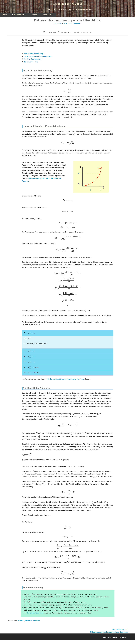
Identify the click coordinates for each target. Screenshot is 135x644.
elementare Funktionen (35, 614)
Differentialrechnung (32, 622)
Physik (74, 33)
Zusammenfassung (31, 63)
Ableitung (21, 622)
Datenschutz (124, 639)
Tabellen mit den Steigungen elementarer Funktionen (66, 380)
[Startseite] (55, 25)
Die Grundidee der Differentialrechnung (38, 57)
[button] (68, 334)
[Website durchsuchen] (133, 16)
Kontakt (106, 639)
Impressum (114, 639)
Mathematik (77, 25)
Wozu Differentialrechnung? (34, 55)
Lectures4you (68, 4)
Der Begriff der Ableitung (33, 60)
